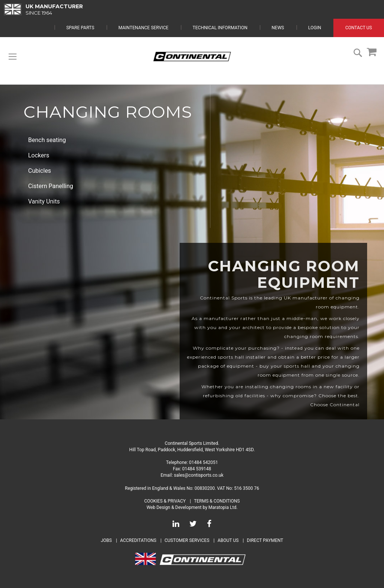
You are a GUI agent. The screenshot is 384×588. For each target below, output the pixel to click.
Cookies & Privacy (165, 501)
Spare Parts (80, 28)
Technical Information (220, 28)
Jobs (106, 540)
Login (315, 28)
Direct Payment (265, 540)
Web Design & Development (174, 507)
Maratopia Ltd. (223, 507)
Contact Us (359, 28)
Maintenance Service (143, 28)
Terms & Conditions (217, 501)
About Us (229, 540)
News (278, 28)
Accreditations (138, 540)
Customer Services (187, 540)
